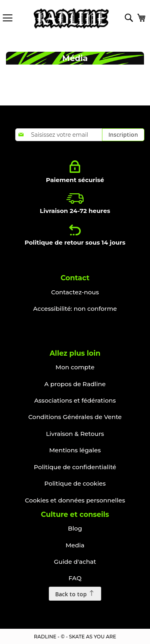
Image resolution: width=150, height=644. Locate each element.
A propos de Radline (75, 384)
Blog (75, 528)
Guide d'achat (75, 562)
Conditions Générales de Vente (75, 417)
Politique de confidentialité (75, 467)
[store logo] (71, 18)
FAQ (75, 578)
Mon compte (75, 367)
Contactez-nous (75, 292)
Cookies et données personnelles (75, 500)
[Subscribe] (123, 135)
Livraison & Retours (75, 434)
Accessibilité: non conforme (75, 309)
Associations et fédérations (75, 400)
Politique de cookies (75, 483)
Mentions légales (75, 450)
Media (75, 545)
